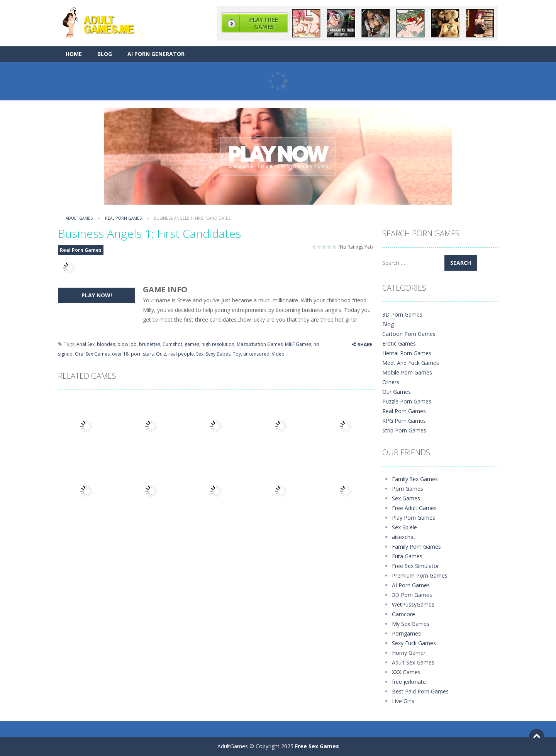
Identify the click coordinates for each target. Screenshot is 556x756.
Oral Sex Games (92, 354)
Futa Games (407, 556)
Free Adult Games (414, 508)
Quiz (161, 354)
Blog (105, 54)
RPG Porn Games (404, 421)
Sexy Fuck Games (414, 643)
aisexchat (404, 537)
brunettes (150, 344)
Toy (237, 354)
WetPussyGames (413, 604)
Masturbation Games (260, 344)
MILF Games (298, 344)
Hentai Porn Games (407, 353)
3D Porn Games (402, 314)
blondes (106, 344)
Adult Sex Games (413, 662)
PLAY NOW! (97, 295)
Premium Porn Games (420, 575)
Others (391, 382)
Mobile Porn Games (407, 372)
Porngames (406, 633)
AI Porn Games (411, 585)
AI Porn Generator (156, 54)
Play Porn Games (414, 518)
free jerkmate (409, 682)
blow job (127, 344)
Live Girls (403, 701)
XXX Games (406, 672)
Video (278, 354)
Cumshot (172, 344)
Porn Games (408, 489)
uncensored (256, 354)
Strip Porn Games (404, 430)
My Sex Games (411, 624)
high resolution (218, 344)
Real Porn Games (123, 218)
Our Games (397, 392)
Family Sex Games (415, 479)
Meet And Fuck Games (411, 363)
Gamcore (403, 614)
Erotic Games (399, 343)
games (192, 344)
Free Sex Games (317, 746)
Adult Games (79, 218)
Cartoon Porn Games (409, 334)
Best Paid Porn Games (420, 691)
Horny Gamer (409, 653)
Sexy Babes (218, 354)
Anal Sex (86, 344)
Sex (200, 354)
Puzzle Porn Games (407, 401)
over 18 (120, 354)
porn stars (142, 354)
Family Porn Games (416, 547)
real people (181, 354)
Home (74, 54)
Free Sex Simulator (415, 566)
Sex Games (406, 498)
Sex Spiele (404, 527)
